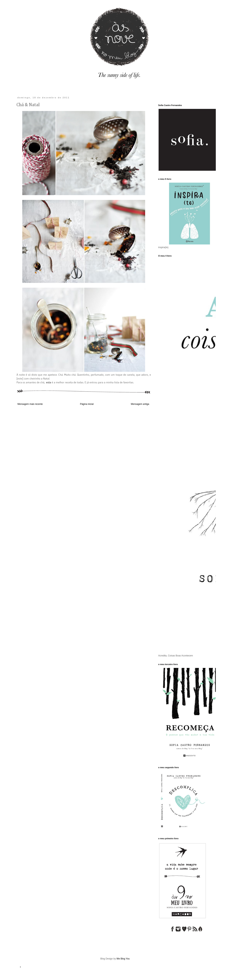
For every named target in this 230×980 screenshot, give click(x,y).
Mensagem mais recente (30, 404)
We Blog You (123, 959)
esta (49, 382)
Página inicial (87, 404)
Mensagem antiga (140, 404)
